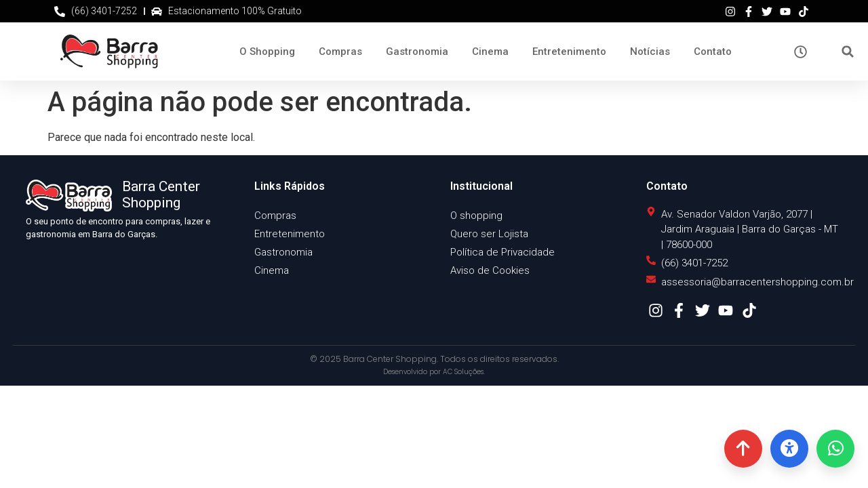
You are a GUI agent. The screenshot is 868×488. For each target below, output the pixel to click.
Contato (713, 52)
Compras (340, 52)
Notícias (650, 52)
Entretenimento (569, 52)
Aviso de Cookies (490, 270)
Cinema (490, 52)
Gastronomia (417, 52)
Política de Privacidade (502, 252)
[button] (848, 52)
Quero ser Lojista (489, 234)
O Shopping (267, 52)
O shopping (476, 216)
